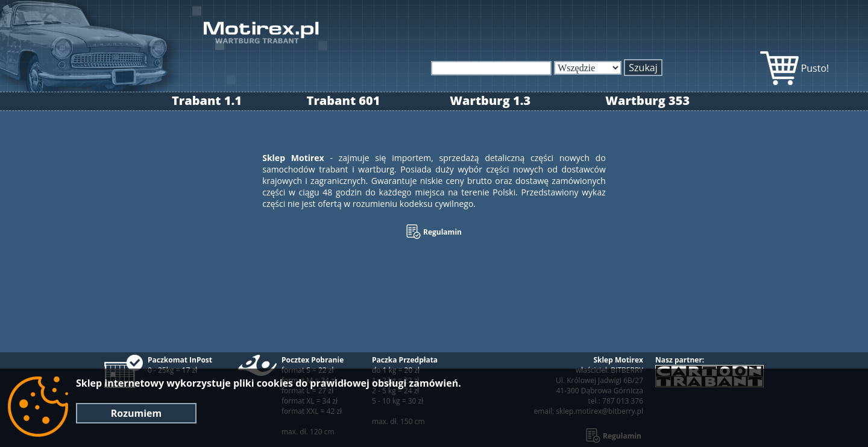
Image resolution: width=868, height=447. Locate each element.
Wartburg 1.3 (490, 100)
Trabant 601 (344, 100)
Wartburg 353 (647, 100)
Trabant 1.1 (207, 100)
